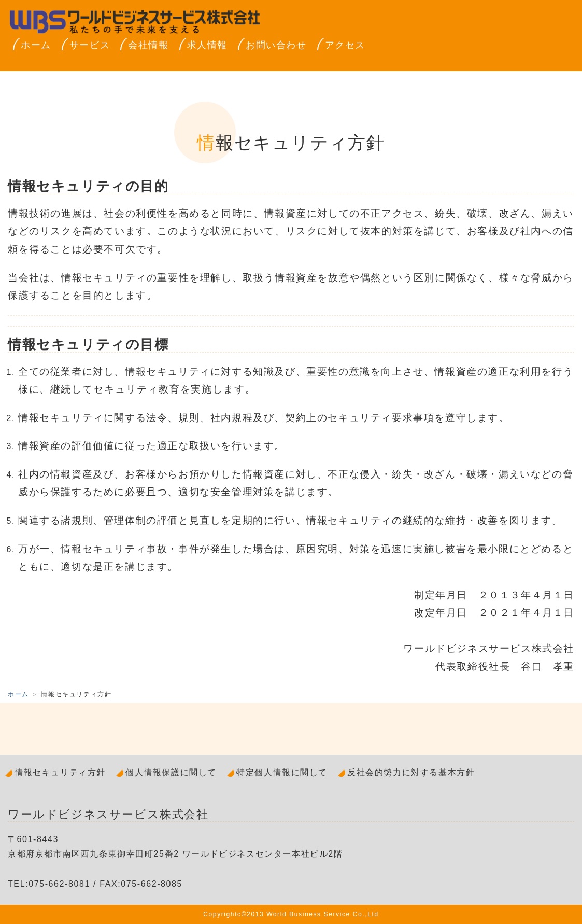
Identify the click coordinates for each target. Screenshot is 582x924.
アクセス (345, 45)
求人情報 (207, 45)
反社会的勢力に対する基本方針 (411, 772)
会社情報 (148, 45)
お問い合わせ (276, 45)
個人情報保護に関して (171, 772)
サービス (90, 45)
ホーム (36, 45)
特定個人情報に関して (282, 772)
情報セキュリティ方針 (60, 772)
